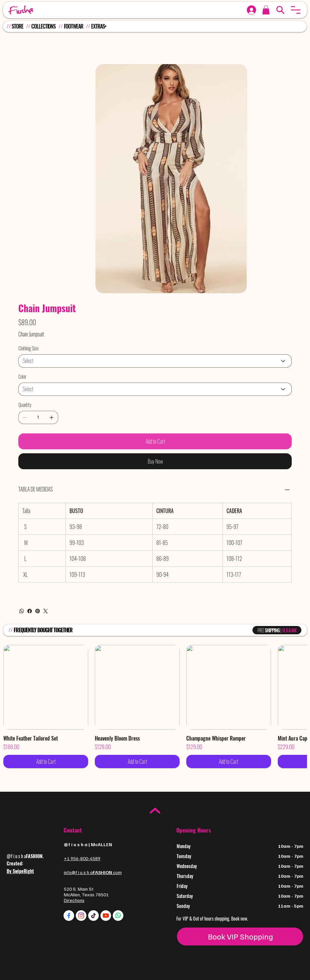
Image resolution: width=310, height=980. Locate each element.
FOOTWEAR (74, 26)
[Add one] (52, 417)
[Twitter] (46, 611)
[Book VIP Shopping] (240, 936)
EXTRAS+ (99, 26)
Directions (74, 900)
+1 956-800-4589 (82, 858)
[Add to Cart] (155, 441)
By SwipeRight (20, 871)
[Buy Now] (155, 461)
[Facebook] (30, 611)
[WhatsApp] (22, 611)
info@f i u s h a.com (93, 872)
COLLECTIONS (43, 26)
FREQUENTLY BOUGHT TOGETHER (43, 630)
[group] (155, 707)
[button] (296, 10)
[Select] (155, 361)
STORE (17, 26)
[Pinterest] (38, 611)
